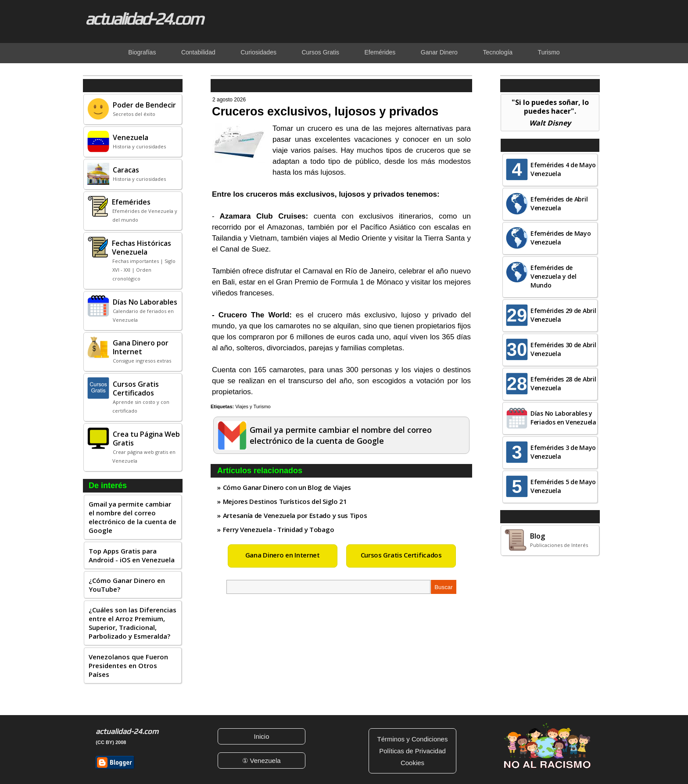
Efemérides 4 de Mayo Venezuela (563, 169)
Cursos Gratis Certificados (401, 555)
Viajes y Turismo (253, 406)
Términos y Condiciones (413, 739)
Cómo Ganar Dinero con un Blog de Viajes (287, 487)
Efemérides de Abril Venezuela (559, 203)
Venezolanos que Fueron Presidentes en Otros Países (128, 665)
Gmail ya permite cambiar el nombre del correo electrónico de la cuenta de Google (133, 517)
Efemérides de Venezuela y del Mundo (554, 276)
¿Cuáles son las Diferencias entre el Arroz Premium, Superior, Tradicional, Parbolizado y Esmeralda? (133, 623)
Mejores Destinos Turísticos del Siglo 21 (285, 501)
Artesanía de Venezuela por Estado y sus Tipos (295, 515)
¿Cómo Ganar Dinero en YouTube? (127, 585)
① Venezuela (261, 761)
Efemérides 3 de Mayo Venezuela (563, 452)
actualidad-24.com (144, 18)
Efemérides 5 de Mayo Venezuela (563, 486)
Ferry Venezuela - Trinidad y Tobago (279, 529)
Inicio (261, 736)
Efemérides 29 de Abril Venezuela (563, 315)
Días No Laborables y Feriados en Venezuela (563, 418)
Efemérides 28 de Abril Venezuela (563, 383)
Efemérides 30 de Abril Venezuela (563, 349)
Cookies (412, 763)
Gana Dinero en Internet (283, 555)
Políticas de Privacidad (412, 751)
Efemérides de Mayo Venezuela (561, 238)
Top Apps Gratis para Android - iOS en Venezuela (132, 555)
